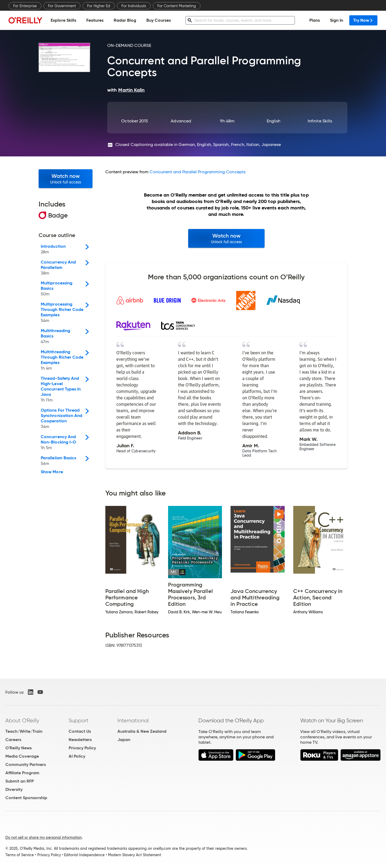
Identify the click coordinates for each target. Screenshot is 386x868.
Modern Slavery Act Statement (135, 855)
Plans (315, 20)
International (133, 720)
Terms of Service (20, 855)
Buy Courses (159, 20)
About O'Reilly (22, 720)
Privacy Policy (82, 748)
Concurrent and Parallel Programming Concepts (198, 172)
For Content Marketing (177, 6)
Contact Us (80, 731)
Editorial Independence (84, 855)
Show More (52, 472)
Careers (13, 740)
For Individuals (134, 6)
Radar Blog (125, 20)
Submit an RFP (20, 781)
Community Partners (26, 764)
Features (95, 20)
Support (79, 720)
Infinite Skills (320, 121)
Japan (124, 740)
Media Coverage (22, 756)
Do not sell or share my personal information (44, 837)
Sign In (337, 20)
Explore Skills (63, 20)
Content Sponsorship (26, 798)
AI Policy (77, 756)
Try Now (363, 20)
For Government (62, 6)
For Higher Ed (99, 6)
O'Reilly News (18, 748)
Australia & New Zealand (142, 731)
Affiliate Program (22, 773)
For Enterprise (25, 6)
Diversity (14, 789)
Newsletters (80, 740)
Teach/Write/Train (24, 731)
